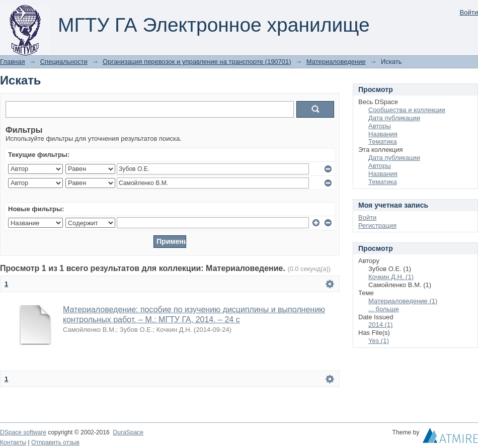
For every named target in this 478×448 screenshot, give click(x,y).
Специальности (64, 62)
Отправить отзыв (55, 442)
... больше (384, 309)
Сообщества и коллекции (407, 110)
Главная (12, 62)
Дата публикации (394, 118)
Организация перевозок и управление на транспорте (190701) (197, 62)
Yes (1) (379, 341)
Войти (469, 12)
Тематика (383, 142)
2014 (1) (380, 325)
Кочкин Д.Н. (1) (391, 277)
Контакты (13, 442)
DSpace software (23, 432)
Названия (383, 134)
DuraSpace (128, 432)
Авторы (380, 126)
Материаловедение (336, 62)
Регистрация (377, 226)
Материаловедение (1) (403, 301)
